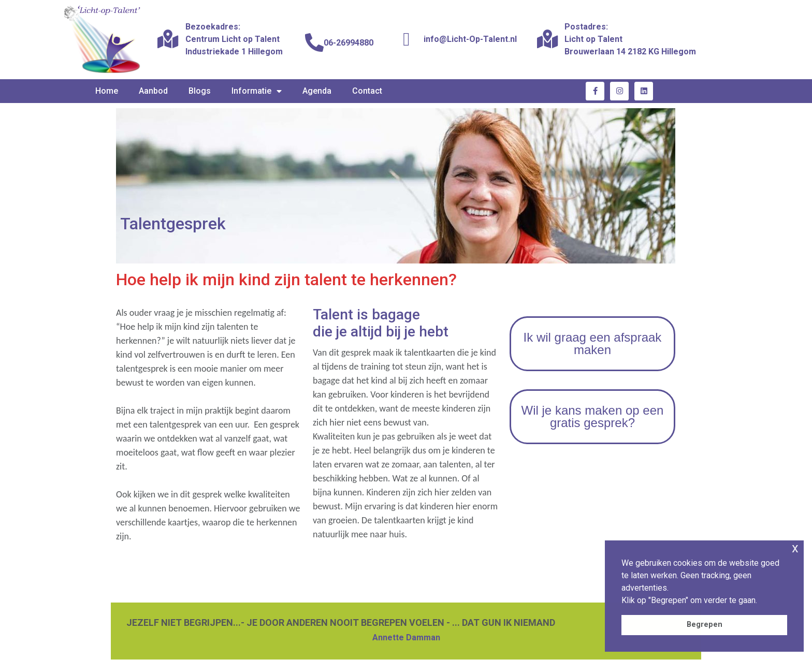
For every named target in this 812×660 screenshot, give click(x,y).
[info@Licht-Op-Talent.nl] (407, 39)
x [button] (795, 548)
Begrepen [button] (705, 625)
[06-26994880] (314, 43)
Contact (367, 91)
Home (107, 91)
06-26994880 (349, 43)
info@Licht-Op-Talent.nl (470, 39)
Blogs (200, 91)
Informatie (257, 91)
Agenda (317, 91)
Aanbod (153, 91)
